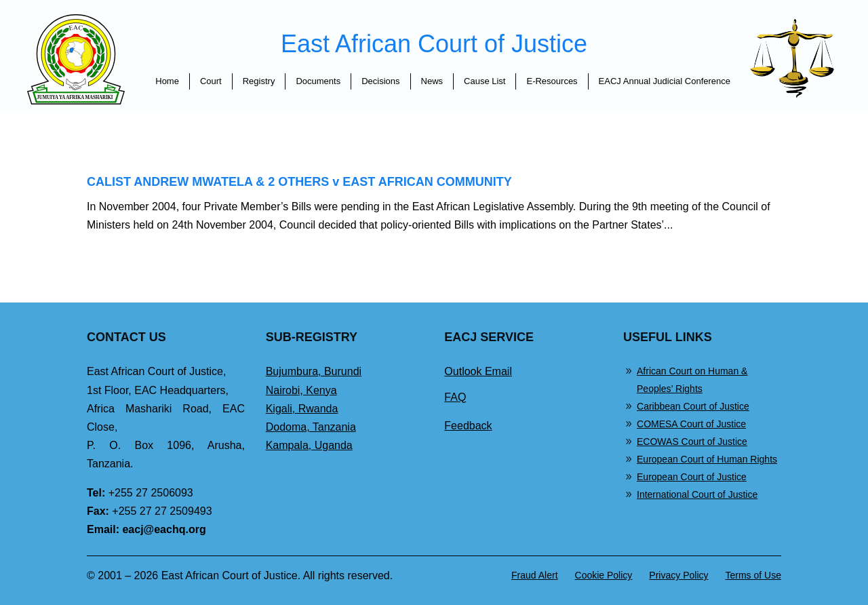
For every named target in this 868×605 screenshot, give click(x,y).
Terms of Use (753, 575)
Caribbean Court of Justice (693, 406)
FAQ (455, 397)
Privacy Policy (678, 575)
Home (167, 81)
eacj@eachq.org (164, 529)
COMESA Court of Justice (691, 424)
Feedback (468, 426)
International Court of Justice (697, 494)
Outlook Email (478, 371)
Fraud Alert (534, 575)
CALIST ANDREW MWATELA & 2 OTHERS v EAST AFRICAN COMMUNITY (299, 182)
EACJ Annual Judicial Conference (665, 81)
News (432, 81)
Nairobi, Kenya (301, 390)
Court (211, 81)
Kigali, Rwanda (302, 409)
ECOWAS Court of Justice (692, 442)
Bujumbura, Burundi (314, 371)
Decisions (380, 81)
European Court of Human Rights (707, 459)
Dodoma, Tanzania (311, 427)
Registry (259, 81)
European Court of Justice (692, 477)
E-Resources (552, 81)
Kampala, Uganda (309, 445)
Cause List (485, 81)
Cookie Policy (604, 575)
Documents (318, 81)
